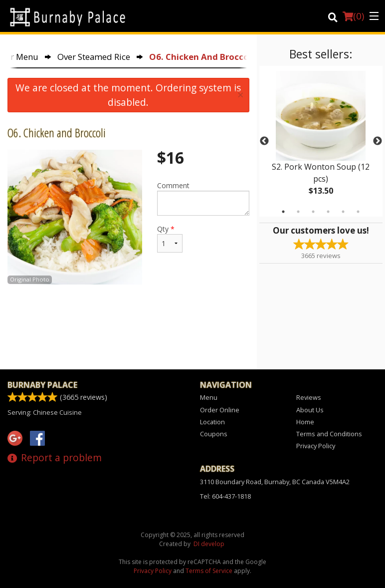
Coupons (214, 434)
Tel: (225, 496)
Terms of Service (209, 571)
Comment (203, 198)
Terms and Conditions (329, 434)
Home (305, 422)
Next (378, 141)
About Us (310, 410)
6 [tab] (358, 212)
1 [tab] (283, 212)
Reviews (309, 397)
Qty (170, 238)
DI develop (209, 544)
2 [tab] (298, 212)
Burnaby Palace (42, 385)
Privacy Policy (316, 446)
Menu (209, 397)
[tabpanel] (321, 141)
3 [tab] (313, 212)
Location (212, 422)
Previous (264, 141)
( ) (353, 16)
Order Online (220, 410)
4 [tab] (328, 212)
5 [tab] (343, 212)
